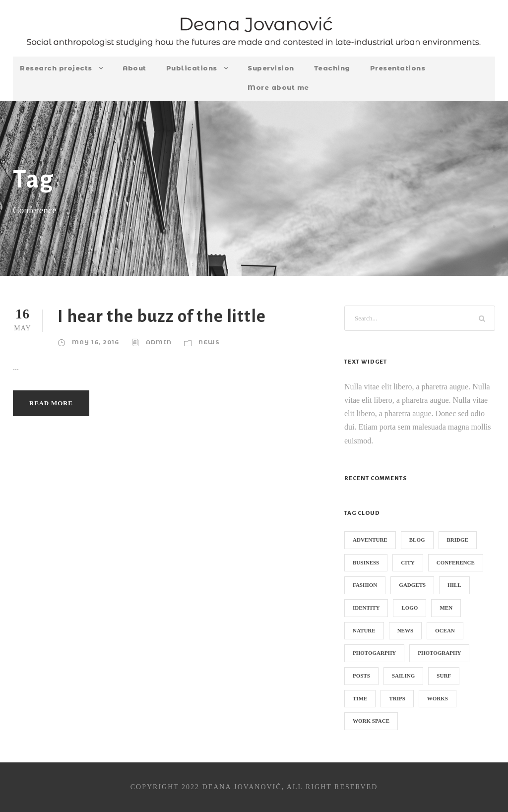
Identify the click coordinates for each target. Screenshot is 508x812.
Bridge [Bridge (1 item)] (458, 540)
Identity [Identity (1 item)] (366, 608)
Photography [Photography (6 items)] (439, 653)
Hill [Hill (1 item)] (454, 585)
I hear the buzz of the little (162, 316)
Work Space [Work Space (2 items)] (371, 721)
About (134, 68)
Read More (51, 403)
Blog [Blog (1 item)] (417, 540)
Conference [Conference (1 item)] (456, 562)
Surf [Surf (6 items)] (444, 676)
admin (159, 342)
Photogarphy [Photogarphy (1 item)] (374, 653)
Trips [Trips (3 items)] (397, 698)
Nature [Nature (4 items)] (364, 630)
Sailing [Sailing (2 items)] (403, 676)
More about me (278, 87)
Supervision (271, 68)
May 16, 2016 (95, 342)
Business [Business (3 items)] (366, 562)
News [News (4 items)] (405, 630)
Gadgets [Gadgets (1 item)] (412, 585)
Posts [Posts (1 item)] (361, 676)
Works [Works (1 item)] (438, 698)
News (209, 342)
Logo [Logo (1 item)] (410, 608)
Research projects (56, 68)
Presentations (398, 68)
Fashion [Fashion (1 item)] (365, 585)
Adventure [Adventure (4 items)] (370, 540)
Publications (192, 68)
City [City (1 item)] (408, 562)
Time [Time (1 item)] (360, 698)
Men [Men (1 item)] (446, 608)
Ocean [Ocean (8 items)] (445, 630)
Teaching (332, 68)
